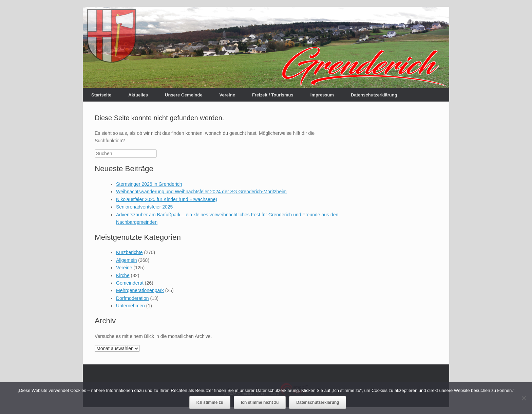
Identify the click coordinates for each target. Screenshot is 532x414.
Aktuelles (138, 95)
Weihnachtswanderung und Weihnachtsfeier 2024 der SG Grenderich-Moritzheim (201, 192)
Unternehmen (130, 306)
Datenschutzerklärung (374, 95)
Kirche (123, 275)
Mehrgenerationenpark (140, 290)
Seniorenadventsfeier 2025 (144, 207)
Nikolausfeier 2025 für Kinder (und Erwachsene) (167, 199)
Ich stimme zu (210, 402)
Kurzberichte (129, 252)
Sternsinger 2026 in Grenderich (149, 184)
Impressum (322, 95)
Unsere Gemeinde (184, 95)
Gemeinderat (130, 283)
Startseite (101, 95)
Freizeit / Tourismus (273, 95)
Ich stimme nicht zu (260, 402)
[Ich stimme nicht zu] (524, 398)
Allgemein (126, 260)
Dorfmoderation (132, 298)
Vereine (227, 95)
